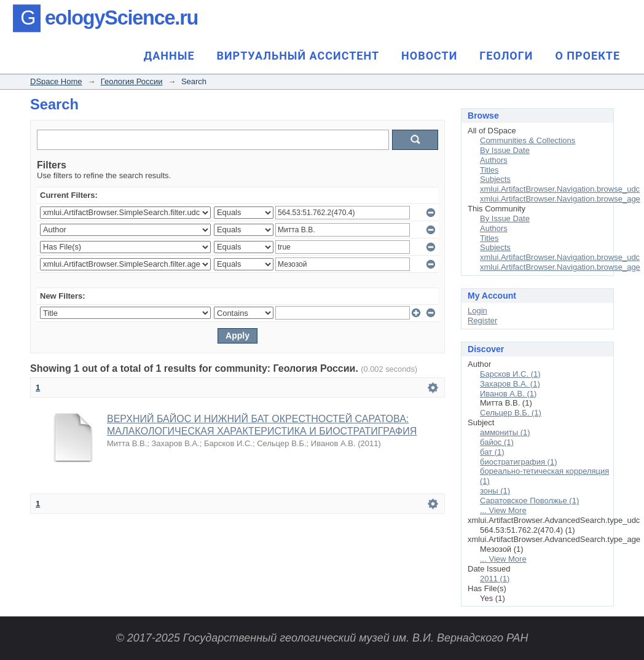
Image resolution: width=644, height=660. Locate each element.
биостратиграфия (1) (518, 462)
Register (482, 320)
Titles (489, 170)
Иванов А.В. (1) (508, 394)
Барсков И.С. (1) (510, 374)
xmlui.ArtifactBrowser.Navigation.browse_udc (560, 189)
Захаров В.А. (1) (510, 384)
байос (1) (497, 442)
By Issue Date (505, 150)
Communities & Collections (528, 140)
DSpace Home (56, 81)
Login (477, 311)
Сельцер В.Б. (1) (511, 413)
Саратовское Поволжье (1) (529, 501)
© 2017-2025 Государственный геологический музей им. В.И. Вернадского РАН (322, 638)
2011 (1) (495, 579)
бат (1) (492, 452)
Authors (494, 160)
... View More (503, 510)
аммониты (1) (505, 432)
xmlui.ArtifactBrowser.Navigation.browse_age (560, 199)
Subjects (495, 179)
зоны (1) (495, 491)
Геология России (132, 81)
